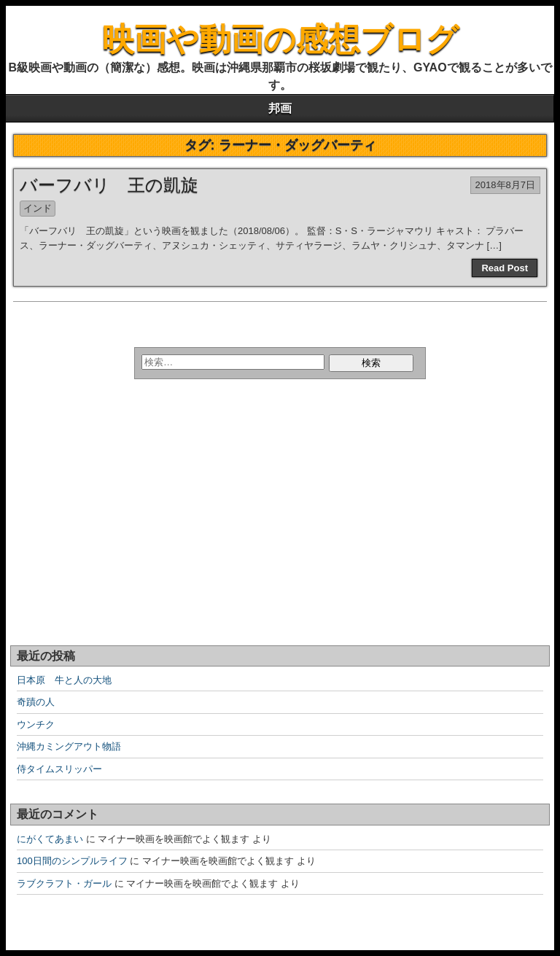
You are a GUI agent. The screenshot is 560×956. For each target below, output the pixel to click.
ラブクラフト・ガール (64, 883)
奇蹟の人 (36, 702)
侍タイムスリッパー (59, 769)
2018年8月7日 (505, 185)
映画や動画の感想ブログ (280, 39)
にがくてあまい (50, 839)
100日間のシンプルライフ (72, 861)
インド (38, 208)
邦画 (280, 108)
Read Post (505, 268)
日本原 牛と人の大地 (64, 680)
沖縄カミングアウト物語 (69, 746)
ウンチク (36, 724)
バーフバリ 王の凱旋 (109, 185)
